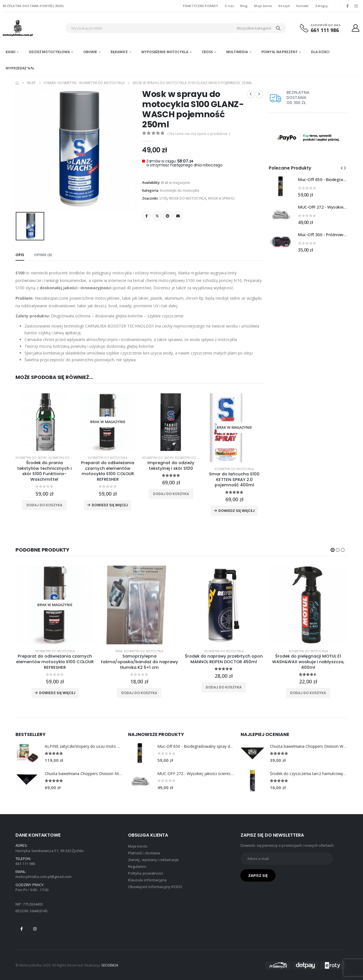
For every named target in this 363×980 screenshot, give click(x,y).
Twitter (157, 216)
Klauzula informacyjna (147, 880)
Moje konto (263, 6)
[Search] (278, 28)
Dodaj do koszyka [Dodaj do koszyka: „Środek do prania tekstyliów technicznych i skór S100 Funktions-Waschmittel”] (44, 505)
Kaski (10, 52)
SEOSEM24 (110, 965)
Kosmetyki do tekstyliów (68, 458)
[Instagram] (356, 6)
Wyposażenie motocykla (165, 52)
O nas (229, 6)
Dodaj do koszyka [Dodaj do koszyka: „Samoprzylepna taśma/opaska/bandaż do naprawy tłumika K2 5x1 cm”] (139, 693)
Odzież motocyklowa (49, 52)
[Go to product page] (281, 187)
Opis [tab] (20, 255)
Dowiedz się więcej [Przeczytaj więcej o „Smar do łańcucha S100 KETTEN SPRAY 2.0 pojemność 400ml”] (237, 511)
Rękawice (119, 52)
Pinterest (168, 216)
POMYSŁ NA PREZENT (280, 52)
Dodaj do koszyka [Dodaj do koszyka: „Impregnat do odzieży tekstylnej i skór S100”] (171, 494)
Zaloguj (321, 6)
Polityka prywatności (146, 873)
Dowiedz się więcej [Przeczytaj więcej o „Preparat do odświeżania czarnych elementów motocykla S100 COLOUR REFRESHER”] (110, 505)
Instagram (35, 929)
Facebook (147, 216)
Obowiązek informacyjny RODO (155, 887)
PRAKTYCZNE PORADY (200, 6)
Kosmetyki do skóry (31, 458)
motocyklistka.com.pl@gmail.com (43, 877)
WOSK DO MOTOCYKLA (188, 198)
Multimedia (237, 52)
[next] (259, 94)
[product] (44, 422)
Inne (119, 651)
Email (178, 216)
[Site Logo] (33, 28)
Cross (207, 52)
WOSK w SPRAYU (221, 198)
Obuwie (90, 52)
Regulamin (137, 866)
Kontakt (302, 6)
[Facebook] (348, 6)
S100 (163, 198)
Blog (244, 6)
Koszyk (284, 6)
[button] (342, 168)
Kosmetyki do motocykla (180, 190)
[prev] (251, 94)
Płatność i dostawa (144, 853)
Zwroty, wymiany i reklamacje (153, 860)
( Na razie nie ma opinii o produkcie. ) (199, 134)
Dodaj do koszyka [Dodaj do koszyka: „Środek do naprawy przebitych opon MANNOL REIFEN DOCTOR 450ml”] (224, 687)
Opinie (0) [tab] (43, 255)
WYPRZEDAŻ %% (20, 68)
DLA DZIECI (320, 52)
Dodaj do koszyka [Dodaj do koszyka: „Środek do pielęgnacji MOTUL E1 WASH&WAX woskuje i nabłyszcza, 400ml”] (308, 693)
